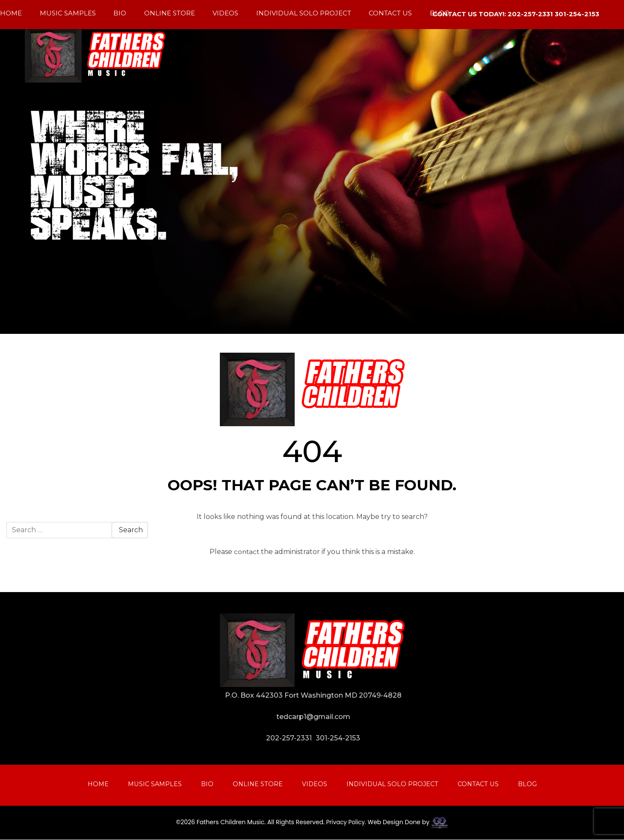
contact (246, 552)
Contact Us (390, 13)
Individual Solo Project (304, 13)
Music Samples (68, 13)
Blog (439, 13)
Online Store (170, 13)
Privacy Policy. (346, 822)
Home (11, 13)
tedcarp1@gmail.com (313, 717)
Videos (225, 13)
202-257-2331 (289, 738)
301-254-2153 (338, 738)
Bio (120, 13)
